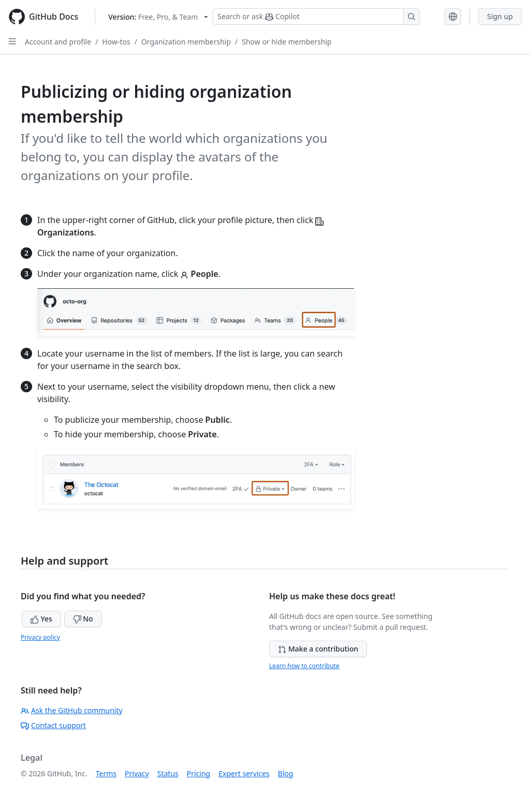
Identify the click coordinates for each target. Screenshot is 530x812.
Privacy (137, 773)
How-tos (116, 42)
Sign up (500, 16)
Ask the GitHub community (72, 710)
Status (168, 773)
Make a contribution (318, 649)
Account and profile (58, 42)
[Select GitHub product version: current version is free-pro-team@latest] (158, 17)
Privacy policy (40, 637)
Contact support (53, 725)
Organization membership (186, 42)
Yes (41, 619)
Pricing (198, 773)
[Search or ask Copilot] (316, 17)
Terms (106, 773)
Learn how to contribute (304, 666)
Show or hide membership (286, 42)
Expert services (244, 773)
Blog (286, 773)
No (83, 619)
